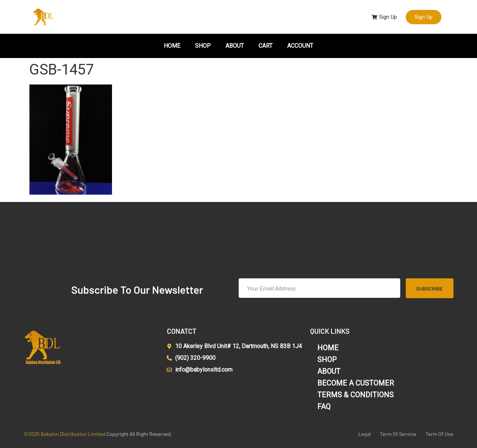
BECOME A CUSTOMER (356, 383)
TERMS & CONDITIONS (355, 395)
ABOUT (235, 46)
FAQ (324, 407)
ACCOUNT (300, 46)
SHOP (203, 46)
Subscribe (430, 288)
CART (265, 46)
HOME (172, 46)
